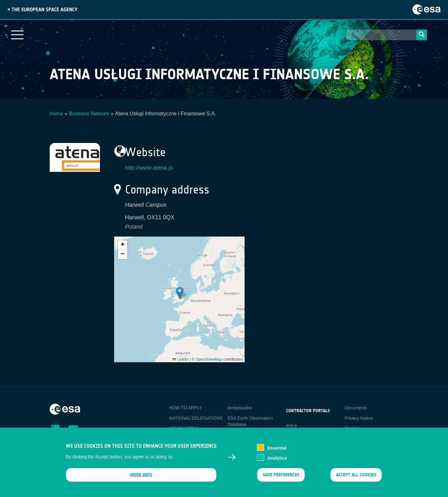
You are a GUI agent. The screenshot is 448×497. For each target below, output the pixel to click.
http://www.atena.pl (149, 168)
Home (56, 114)
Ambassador (240, 408)
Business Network (89, 114)
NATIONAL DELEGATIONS (196, 418)
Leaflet (180, 359)
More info (141, 475)
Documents (356, 408)
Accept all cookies (356, 475)
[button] (180, 293)
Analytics (277, 459)
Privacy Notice (359, 418)
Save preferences (281, 475)
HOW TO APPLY (185, 408)
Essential (277, 449)
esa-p (292, 425)
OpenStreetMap (209, 359)
